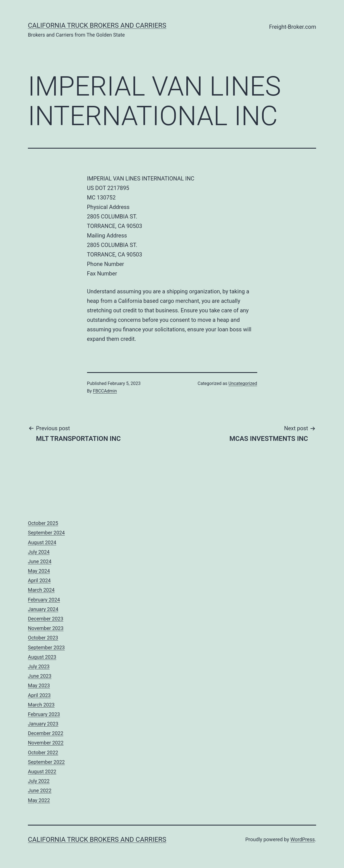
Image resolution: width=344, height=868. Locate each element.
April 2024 (39, 580)
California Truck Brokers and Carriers (97, 25)
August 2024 (42, 542)
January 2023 (43, 724)
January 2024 (43, 609)
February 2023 (44, 714)
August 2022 (42, 771)
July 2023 (39, 666)
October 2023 (43, 638)
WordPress (303, 839)
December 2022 (46, 733)
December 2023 (46, 619)
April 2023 (39, 695)
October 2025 (43, 523)
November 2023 (46, 628)
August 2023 (42, 657)
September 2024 (46, 533)
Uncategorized (243, 383)
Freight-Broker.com (293, 27)
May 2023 (39, 685)
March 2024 (41, 590)
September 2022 (46, 762)
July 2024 (39, 552)
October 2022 (43, 752)
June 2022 (40, 790)
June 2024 (40, 561)
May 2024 (39, 571)
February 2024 (44, 600)
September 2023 (46, 647)
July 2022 (39, 781)
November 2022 (46, 743)
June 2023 (40, 676)
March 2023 (41, 705)
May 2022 (39, 800)
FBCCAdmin (105, 391)
